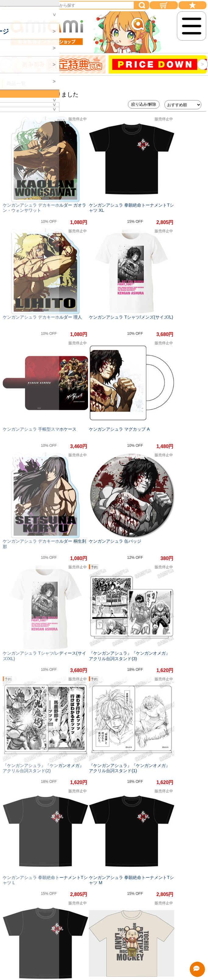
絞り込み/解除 (144, 104)
